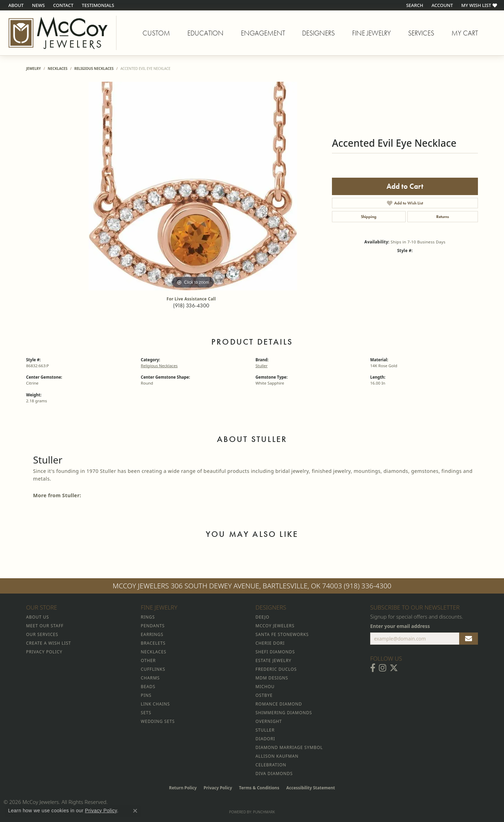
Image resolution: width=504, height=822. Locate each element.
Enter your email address (400, 626)
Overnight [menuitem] (269, 721)
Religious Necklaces (94, 68)
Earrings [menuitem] (152, 634)
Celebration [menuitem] (271, 765)
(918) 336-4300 (191, 305)
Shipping (369, 217)
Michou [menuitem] (265, 687)
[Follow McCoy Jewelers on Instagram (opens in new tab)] (383, 668)
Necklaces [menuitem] (153, 652)
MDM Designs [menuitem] (272, 678)
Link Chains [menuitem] (155, 704)
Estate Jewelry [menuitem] (273, 660)
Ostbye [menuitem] (264, 695)
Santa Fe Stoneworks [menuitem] (282, 634)
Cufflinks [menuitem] (153, 669)
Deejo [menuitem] (262, 617)
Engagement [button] (263, 33)
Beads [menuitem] (148, 687)
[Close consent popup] (135, 811)
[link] (15, 5)
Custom (156, 33)
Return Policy (183, 788)
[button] (414, 5)
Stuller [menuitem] (265, 730)
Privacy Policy (218, 788)
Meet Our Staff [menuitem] (45, 626)
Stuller (262, 366)
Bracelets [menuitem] (153, 643)
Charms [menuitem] (150, 678)
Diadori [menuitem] (265, 739)
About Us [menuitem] (38, 617)
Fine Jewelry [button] (371, 33)
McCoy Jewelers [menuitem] (275, 626)
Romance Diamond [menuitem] (279, 704)
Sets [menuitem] (146, 713)
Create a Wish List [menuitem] (48, 643)
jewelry (34, 68)
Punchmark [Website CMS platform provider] (264, 812)
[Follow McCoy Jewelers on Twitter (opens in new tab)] (394, 668)
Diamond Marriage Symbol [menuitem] (289, 747)
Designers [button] (318, 33)
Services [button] (421, 33)
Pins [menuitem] (146, 695)
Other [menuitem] (148, 660)
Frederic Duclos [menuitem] (276, 669)
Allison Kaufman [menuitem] (277, 756)
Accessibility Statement (310, 788)
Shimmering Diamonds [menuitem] (284, 713)
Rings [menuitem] (148, 617)
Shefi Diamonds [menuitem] (275, 652)
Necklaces (58, 68)
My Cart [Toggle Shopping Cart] (465, 33)
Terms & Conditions (259, 788)
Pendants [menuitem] (153, 626)
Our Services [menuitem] (42, 634)
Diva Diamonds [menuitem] (274, 773)
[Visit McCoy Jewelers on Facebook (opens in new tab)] (373, 668)
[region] (193, 186)
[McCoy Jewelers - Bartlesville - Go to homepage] (58, 33)
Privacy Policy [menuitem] (44, 652)
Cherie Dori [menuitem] (270, 643)
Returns (443, 217)
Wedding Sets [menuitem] (158, 721)
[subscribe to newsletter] (469, 639)
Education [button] (205, 33)
